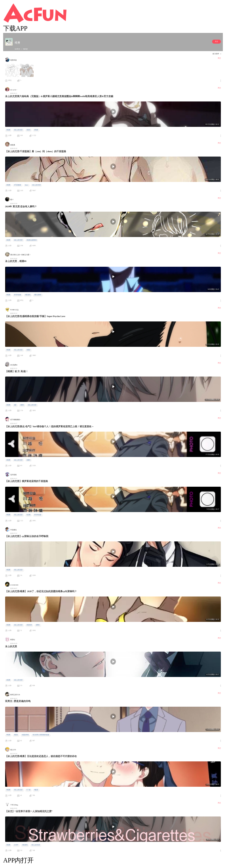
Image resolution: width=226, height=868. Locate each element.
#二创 (28, 790)
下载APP (15, 28)
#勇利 (38, 625)
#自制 (28, 515)
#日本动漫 (38, 515)
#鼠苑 (16, 735)
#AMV (16, 845)
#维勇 (8, 130)
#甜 (15, 405)
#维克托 (28, 295)
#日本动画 (17, 295)
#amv (27, 185)
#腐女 (28, 350)
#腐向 (22, 405)
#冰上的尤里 (18, 130)
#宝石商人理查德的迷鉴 (41, 735)
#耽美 (36, 790)
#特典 (36, 130)
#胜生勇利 (38, 295)
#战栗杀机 (25, 735)
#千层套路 (17, 185)
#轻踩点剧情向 (32, 240)
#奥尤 (28, 130)
